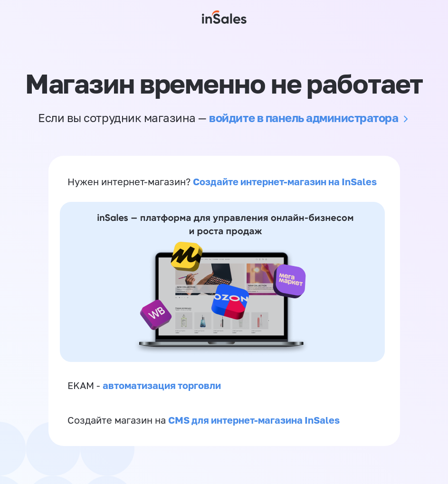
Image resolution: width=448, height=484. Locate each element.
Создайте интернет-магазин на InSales (285, 181)
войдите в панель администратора (304, 118)
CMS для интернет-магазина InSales (254, 420)
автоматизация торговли (162, 385)
